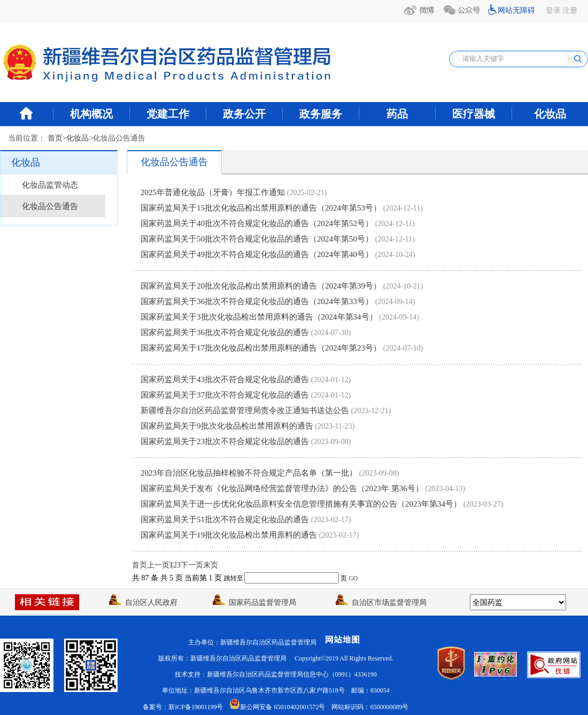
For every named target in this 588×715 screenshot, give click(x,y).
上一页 (158, 565)
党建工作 (168, 114)
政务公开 (244, 114)
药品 (397, 114)
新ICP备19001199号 (196, 707)
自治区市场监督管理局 (381, 603)
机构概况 (91, 114)
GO (353, 578)
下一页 (192, 565)
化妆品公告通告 (50, 206)
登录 (553, 10)
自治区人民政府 (143, 603)
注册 (570, 10)
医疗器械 (474, 114)
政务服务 (321, 114)
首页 (55, 138)
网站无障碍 (516, 10)
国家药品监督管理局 (254, 603)
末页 (211, 565)
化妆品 (550, 114)
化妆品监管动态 (50, 185)
